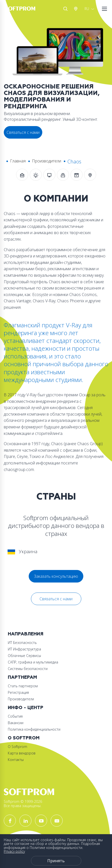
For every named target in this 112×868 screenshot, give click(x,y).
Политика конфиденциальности (34, 729)
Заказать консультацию (56, 576)
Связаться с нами (56, 599)
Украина (22, 551)
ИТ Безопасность (22, 643)
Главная (18, 161)
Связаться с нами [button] (23, 132)
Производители (47, 161)
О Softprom (24, 738)
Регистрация (18, 692)
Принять (56, 861)
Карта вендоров (22, 753)
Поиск (65, 9)
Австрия (77, 9)
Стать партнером (23, 686)
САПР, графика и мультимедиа (33, 662)
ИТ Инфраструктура (24, 649)
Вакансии (16, 723)
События (15, 716)
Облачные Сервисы (24, 656)
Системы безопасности (28, 669)
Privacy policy (14, 851)
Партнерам (22, 677)
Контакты (16, 760)
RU (87, 9)
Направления (26, 634)
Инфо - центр (26, 708)
